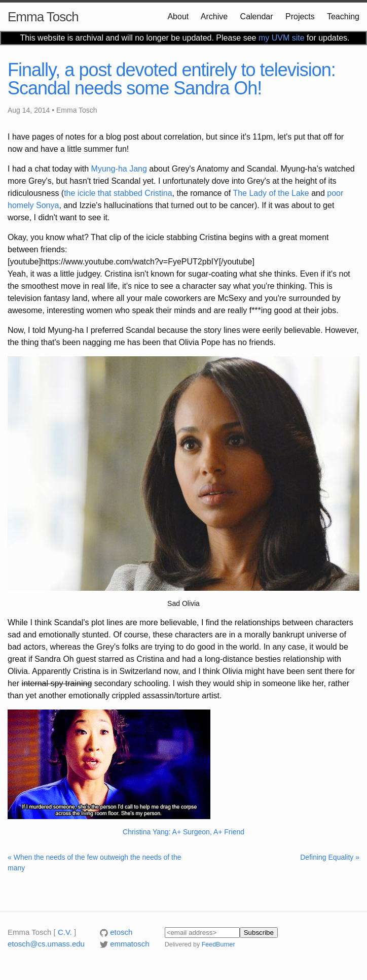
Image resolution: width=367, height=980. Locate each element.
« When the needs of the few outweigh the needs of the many (94, 863)
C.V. (65, 932)
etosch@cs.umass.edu (46, 944)
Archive (214, 16)
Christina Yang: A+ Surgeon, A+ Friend (183, 832)
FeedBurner (218, 944)
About (178, 16)
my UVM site (282, 38)
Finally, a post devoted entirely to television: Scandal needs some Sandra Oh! (172, 79)
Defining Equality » (330, 857)
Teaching (343, 16)
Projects (300, 16)
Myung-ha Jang (119, 169)
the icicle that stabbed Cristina (118, 193)
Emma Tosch (43, 17)
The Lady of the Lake (271, 193)
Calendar (257, 16)
